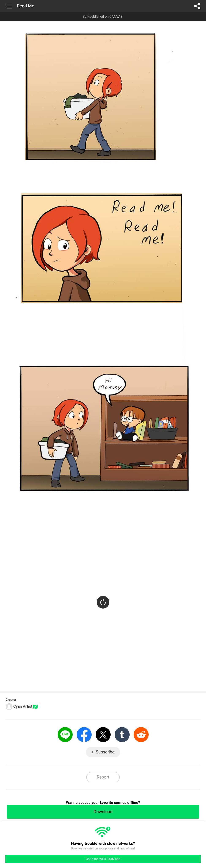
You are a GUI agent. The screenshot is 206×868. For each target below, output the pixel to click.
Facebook (84, 735)
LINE (65, 735)
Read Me (26, 6)
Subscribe (105, 752)
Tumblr (122, 735)
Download (103, 812)
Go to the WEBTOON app (103, 859)
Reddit (141, 735)
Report (103, 777)
